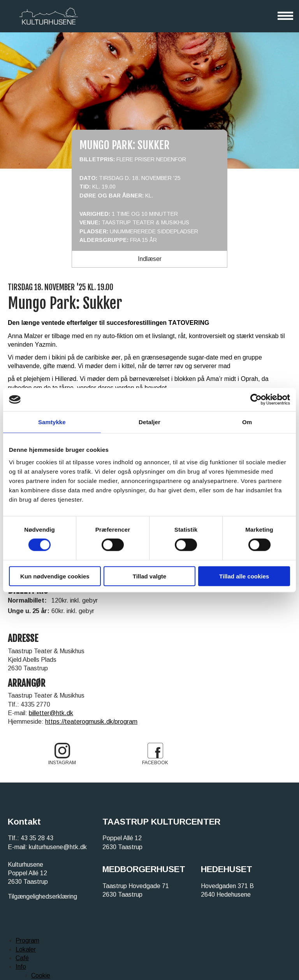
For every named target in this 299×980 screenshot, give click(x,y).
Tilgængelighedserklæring (42, 896)
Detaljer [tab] (149, 422)
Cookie (41, 976)
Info (21, 967)
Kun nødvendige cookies (55, 576)
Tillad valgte (149, 576)
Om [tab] (247, 422)
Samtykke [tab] (52, 422)
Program (27, 940)
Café (22, 958)
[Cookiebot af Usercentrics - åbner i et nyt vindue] (256, 400)
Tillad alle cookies (244, 576)
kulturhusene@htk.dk (58, 847)
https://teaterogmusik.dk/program (91, 722)
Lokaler (26, 949)
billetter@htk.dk (51, 713)
